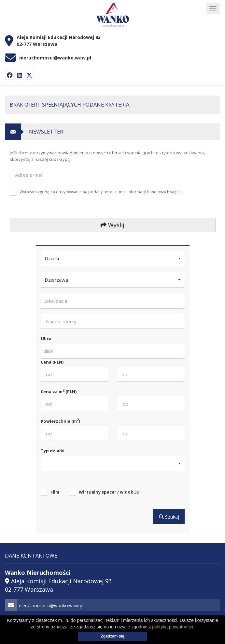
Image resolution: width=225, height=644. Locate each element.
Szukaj (169, 517)
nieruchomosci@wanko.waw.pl (55, 58)
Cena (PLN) (52, 362)
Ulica (46, 339)
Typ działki (53, 451)
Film (55, 492)
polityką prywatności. (173, 627)
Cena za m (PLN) (59, 391)
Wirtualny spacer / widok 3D (109, 492)
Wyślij (112, 225)
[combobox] (113, 301)
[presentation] (53, 211)
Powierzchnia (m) (60, 421)
